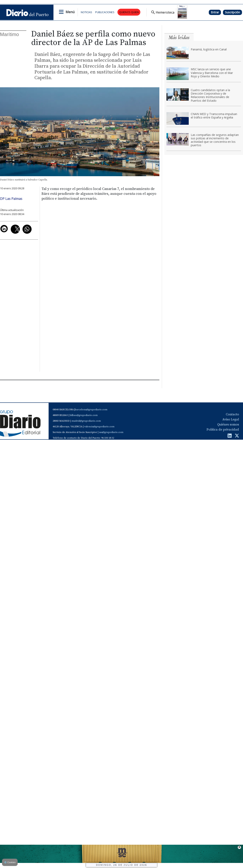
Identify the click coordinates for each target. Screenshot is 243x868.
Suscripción (232, 12)
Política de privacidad (223, 430)
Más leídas (179, 37)
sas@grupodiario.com (111, 432)
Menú (70, 12)
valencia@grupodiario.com (99, 427)
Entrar (215, 12)
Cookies (10, 862)
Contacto (232, 414)
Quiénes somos (228, 424)
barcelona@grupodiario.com (91, 410)
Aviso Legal (231, 419)
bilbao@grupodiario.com (84, 415)
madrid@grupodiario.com (86, 421)
